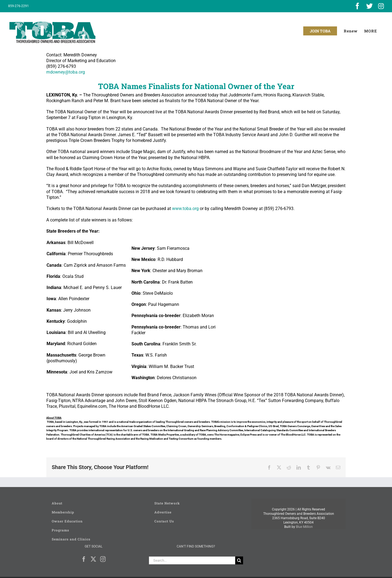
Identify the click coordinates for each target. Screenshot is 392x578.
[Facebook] (84, 559)
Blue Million (304, 527)
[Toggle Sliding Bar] (371, 31)
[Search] (239, 560)
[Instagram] (103, 559)
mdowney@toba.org (66, 72)
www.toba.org (185, 209)
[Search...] (192, 560)
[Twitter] (93, 559)
